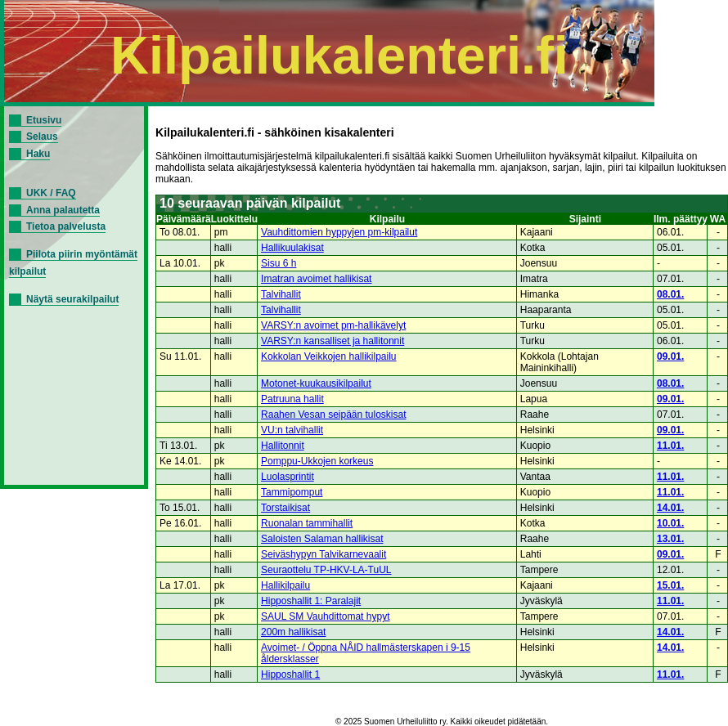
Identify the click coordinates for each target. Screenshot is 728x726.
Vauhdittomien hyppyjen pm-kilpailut (339, 232)
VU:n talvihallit (292, 430)
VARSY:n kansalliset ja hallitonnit (333, 341)
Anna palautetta (63, 210)
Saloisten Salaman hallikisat (322, 539)
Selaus (42, 137)
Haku (38, 154)
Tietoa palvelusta (66, 226)
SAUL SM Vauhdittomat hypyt (325, 616)
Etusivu (44, 120)
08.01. (670, 294)
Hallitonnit (283, 446)
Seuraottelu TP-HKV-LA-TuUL (326, 570)
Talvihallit (281, 294)
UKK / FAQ (51, 193)
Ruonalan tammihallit (307, 523)
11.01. (670, 446)
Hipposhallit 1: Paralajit (311, 601)
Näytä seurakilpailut (72, 299)
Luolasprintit (288, 477)
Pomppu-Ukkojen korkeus (317, 461)
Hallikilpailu (285, 585)
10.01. (670, 523)
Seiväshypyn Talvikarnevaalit (324, 554)
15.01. (670, 585)
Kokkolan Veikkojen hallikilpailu (328, 356)
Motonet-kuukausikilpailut (316, 383)
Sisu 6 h (279, 263)
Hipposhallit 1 (290, 674)
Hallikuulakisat (292, 248)
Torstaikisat (285, 508)
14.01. (670, 508)
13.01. (670, 539)
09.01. (670, 356)
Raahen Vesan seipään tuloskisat (333, 415)
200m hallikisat (293, 632)
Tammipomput (292, 492)
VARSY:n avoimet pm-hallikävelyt (333, 325)
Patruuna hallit (292, 399)
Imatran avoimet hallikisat (316, 279)
